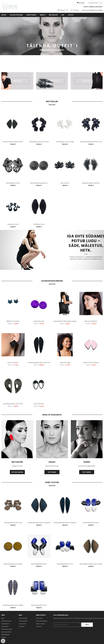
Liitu (87, 625)
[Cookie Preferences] (3, 641)
